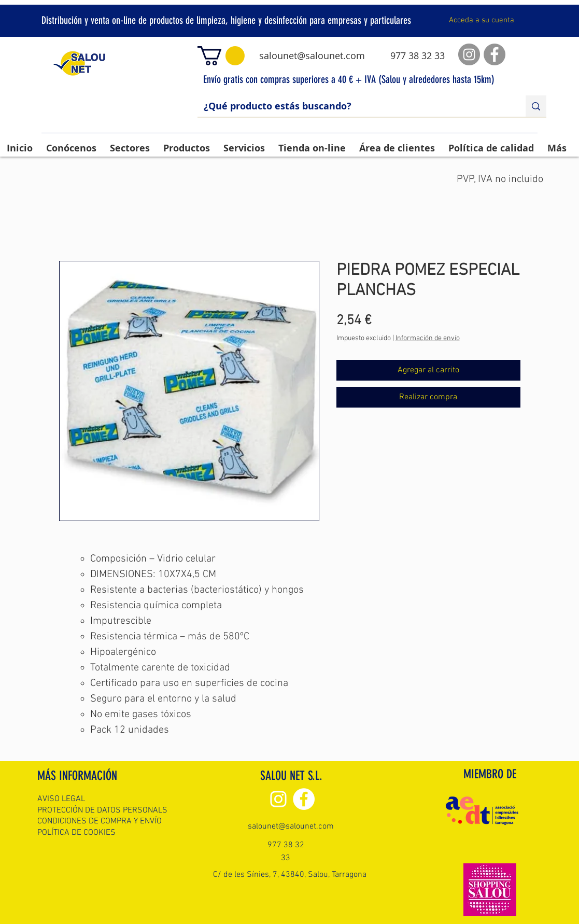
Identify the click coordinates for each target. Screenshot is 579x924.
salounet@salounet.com (312, 55)
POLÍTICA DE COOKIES (76, 833)
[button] (221, 56)
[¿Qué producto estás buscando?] (354, 106)
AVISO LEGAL (61, 799)
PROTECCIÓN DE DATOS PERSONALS (102, 810)
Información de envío (428, 338)
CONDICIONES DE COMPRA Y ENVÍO (100, 821)
